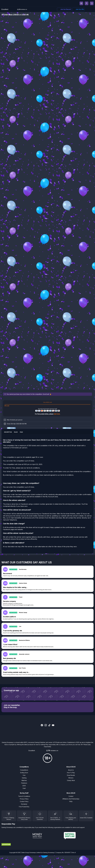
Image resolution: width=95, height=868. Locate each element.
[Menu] (81, 3)
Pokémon (24, 783)
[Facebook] (78, 9)
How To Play (71, 773)
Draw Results (71, 775)
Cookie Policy (24, 801)
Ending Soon (24, 773)
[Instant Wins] (86, 814)
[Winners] (9, 814)
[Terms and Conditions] (71, 814)
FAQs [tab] (21, 432)
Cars (24, 775)
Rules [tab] (16, 432)
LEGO (24, 786)
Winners (71, 778)
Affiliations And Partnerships (71, 799)
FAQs (71, 801)
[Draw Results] (40, 814)
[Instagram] (46, 725)
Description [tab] (8, 432)
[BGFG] (55, 814)
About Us (71, 770)
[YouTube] (53, 725)
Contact (71, 796)
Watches (24, 780)
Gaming (24, 778)
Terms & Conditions (24, 796)
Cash (24, 788)
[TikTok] (49, 725)
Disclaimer (24, 804)
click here (57, 414)
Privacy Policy (24, 799)
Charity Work (71, 780)
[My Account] (87, 3)
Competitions (24, 770)
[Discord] (64, 9)
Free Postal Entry (24, 807)
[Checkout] (92, 3)
